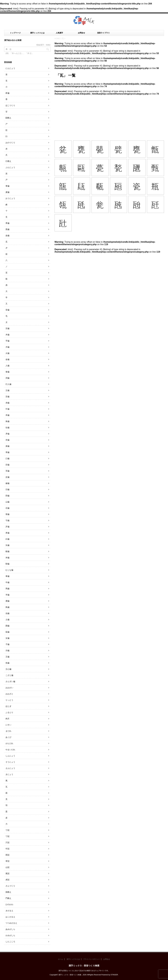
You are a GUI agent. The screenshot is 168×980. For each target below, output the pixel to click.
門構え (8, 898)
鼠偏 (7, 632)
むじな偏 (9, 570)
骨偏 (7, 514)
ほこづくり (10, 105)
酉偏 (7, 626)
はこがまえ (10, 917)
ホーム (61, 959)
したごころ (10, 942)
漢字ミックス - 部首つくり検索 (84, 966)
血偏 (7, 236)
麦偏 (7, 192)
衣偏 (7, 440)
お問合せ (81, 33)
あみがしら (10, 929)
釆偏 (7, 223)
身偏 (7, 446)
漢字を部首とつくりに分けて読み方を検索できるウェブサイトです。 (84, 971)
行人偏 (8, 384)
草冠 (7, 861)
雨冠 (7, 855)
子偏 (7, 644)
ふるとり (9, 712)
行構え (8, 161)
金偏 (7, 359)
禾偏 (7, 415)
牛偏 (7, 582)
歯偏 (7, 483)
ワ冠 (7, 836)
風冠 (7, 873)
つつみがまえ (11, 923)
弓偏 (7, 520)
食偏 (7, 372)
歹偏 (7, 527)
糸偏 (7, 403)
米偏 (7, 558)
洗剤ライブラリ (103, 33)
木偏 (7, 335)
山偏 (7, 502)
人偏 (7, 366)
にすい (8, 725)
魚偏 (7, 663)
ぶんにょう (10, 167)
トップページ (15, 33)
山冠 (7, 867)
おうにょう (10, 198)
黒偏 (7, 229)
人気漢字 (59, 33)
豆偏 (7, 328)
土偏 (7, 620)
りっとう (9, 700)
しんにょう (10, 756)
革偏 (7, 452)
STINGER (114, 975)
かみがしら (10, 935)
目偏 (7, 465)
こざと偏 (9, 675)
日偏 (7, 489)
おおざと (9, 694)
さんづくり (10, 886)
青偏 (7, 186)
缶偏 (7, 428)
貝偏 (7, 378)
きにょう (9, 774)
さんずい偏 (10, 681)
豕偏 (7, 93)
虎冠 (7, 880)
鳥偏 (7, 607)
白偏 (7, 539)
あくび (8, 737)
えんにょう (10, 768)
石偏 (7, 508)
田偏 (7, 496)
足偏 (7, 477)
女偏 (7, 638)
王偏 (7, 657)
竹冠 (7, 849)
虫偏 (7, 613)
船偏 (7, 551)
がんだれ (9, 743)
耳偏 (7, 471)
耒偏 (7, 533)
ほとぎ (8, 706)
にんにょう (10, 68)
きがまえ (9, 911)
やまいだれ (10, 750)
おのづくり (10, 143)
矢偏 (7, 545)
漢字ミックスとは (37, 33)
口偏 (7, 458)
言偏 (7, 397)
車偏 (7, 576)
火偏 (7, 353)
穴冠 (7, 842)
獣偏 (7, 564)
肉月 (7, 719)
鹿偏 (7, 601)
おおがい (9, 688)
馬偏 (7, 589)
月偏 (7, 347)
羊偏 (7, 595)
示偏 (7, 650)
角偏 (7, 421)
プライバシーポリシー (92, 959)
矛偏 (7, 434)
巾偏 (7, 409)
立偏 (7, 390)
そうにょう (10, 762)
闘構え (8, 118)
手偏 (7, 341)
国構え (8, 892)
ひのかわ (9, 904)
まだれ (8, 731)
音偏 (7, 310)
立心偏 (8, 669)
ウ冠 (7, 830)
